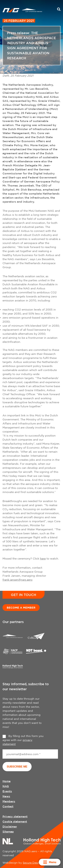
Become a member (21, 608)
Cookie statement (15, 821)
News (6, 796)
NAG (6, 786)
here (43, 559)
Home (7, 781)
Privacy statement (15, 816)
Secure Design (32, 863)
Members (9, 801)
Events (7, 791)
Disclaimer (10, 826)
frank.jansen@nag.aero (17, 580)
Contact (8, 806)
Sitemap (8, 832)
